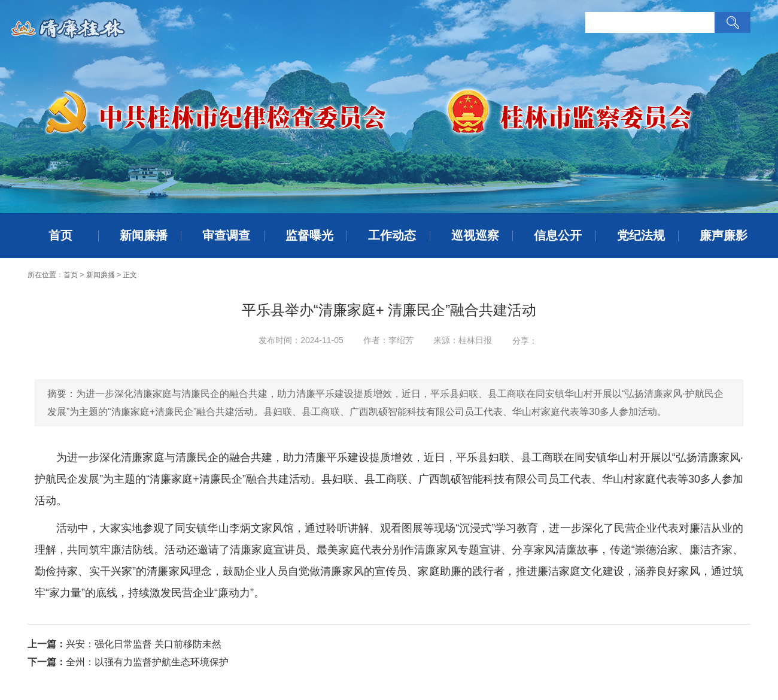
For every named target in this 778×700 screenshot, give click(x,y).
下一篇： (47, 662)
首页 (60, 235)
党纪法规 (641, 235)
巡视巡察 (475, 235)
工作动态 (392, 235)
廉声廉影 (724, 235)
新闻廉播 (144, 235)
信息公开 (558, 235)
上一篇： (47, 644)
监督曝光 (309, 235)
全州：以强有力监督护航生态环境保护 (147, 662)
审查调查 (226, 235)
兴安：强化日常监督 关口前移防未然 (144, 644)
